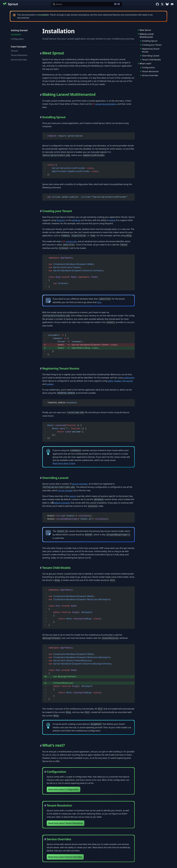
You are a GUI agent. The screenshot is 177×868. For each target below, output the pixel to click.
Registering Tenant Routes (151, 50)
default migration (62, 503)
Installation (16, 34)
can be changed (65, 490)
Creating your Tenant (152, 45)
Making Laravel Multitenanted (147, 35)
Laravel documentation (106, 104)
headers (118, 381)
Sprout (10, 4)
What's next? (145, 64)
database (76, 220)
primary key (71, 241)
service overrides (80, 484)
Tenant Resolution (19, 55)
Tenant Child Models (151, 60)
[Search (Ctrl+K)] (87, 4)
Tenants (14, 51)
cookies (50, 384)
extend (112, 220)
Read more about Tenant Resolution (66, 823)
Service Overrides (19, 60)
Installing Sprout (150, 41)
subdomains (129, 378)
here (99, 302)
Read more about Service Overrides (65, 857)
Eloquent (61, 220)
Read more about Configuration (63, 789)
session (73, 496)
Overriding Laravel (151, 56)
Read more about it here (64, 463)
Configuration (17, 39)
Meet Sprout (145, 30)
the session (128, 381)
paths (110, 381)
